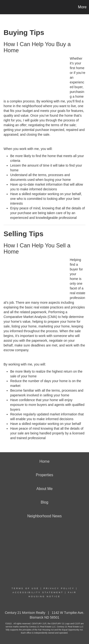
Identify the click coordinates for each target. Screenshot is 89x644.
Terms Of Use (25, 588)
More (82, 7)
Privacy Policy (59, 588)
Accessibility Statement (38, 592)
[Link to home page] (4, 7)
